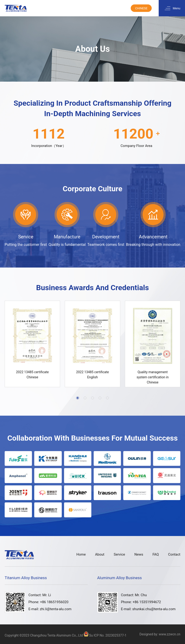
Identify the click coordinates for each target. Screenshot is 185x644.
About (100, 555)
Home (81, 555)
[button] (78, 398)
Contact (174, 555)
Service (119, 555)
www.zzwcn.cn (170, 634)
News (139, 555)
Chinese (141, 8)
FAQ (156, 555)
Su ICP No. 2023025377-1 (108, 635)
